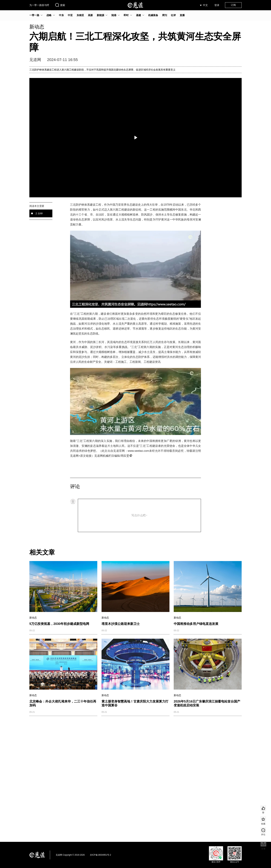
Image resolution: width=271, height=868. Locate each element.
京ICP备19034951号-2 (100, 855)
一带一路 (34, 15)
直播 (182, 15)
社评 (173, 15)
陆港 (114, 15)
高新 (90, 15)
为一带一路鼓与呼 (39, 5)
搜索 (60, 5)
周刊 (165, 15)
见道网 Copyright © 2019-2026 (70, 855)
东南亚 (80, 15)
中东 (61, 15)
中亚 (70, 15)
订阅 (233, 5)
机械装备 (153, 15)
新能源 (100, 15)
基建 (139, 15)
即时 (126, 15)
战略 (49, 15)
